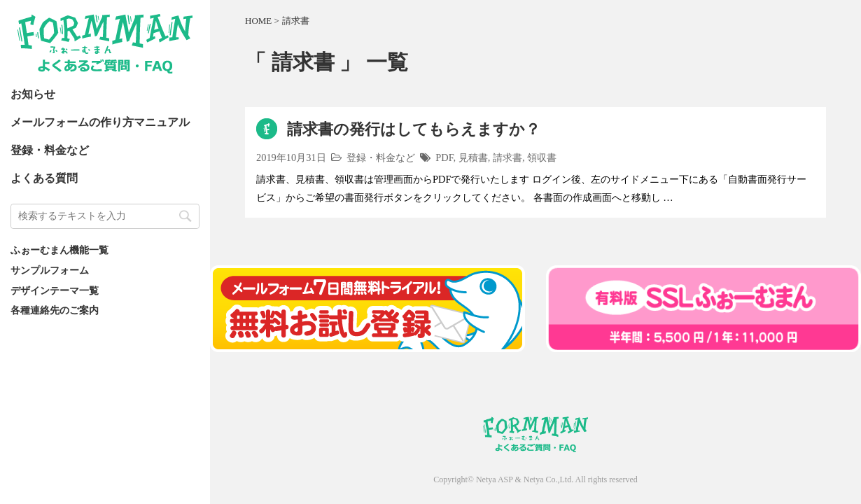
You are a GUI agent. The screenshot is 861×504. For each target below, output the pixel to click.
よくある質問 (44, 178)
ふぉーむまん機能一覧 (59, 250)
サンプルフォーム (50, 270)
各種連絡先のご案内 (55, 310)
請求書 (507, 157)
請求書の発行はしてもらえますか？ (414, 129)
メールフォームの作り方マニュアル (100, 122)
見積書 (473, 157)
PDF (444, 157)
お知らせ (33, 94)
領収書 (542, 157)
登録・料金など (50, 150)
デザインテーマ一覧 (55, 290)
